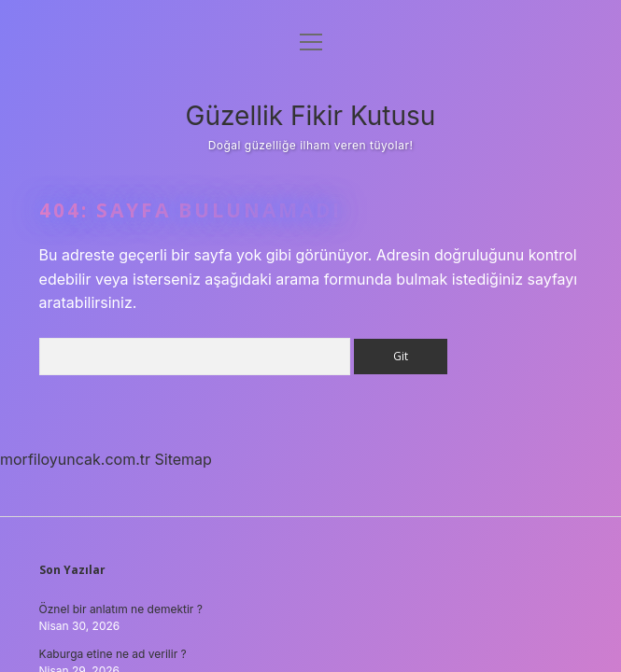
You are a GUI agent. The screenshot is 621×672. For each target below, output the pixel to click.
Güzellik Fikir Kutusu (311, 116)
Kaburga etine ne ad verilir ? (113, 654)
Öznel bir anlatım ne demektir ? (121, 609)
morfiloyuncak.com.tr (75, 459)
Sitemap (183, 459)
